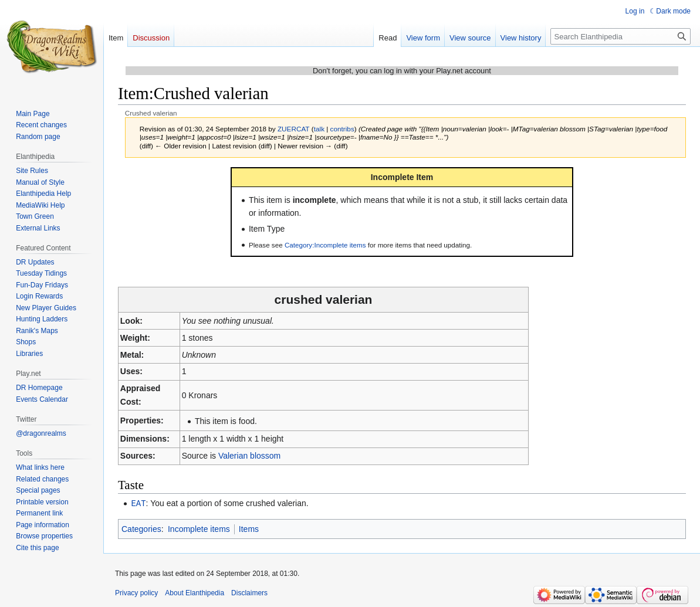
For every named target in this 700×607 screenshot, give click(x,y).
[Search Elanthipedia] (620, 36)
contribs (342, 129)
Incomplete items (199, 528)
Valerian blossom (249, 456)
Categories (141, 528)
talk (319, 129)
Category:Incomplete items (325, 245)
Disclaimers (249, 592)
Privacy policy (136, 592)
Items (249, 528)
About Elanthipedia (195, 592)
